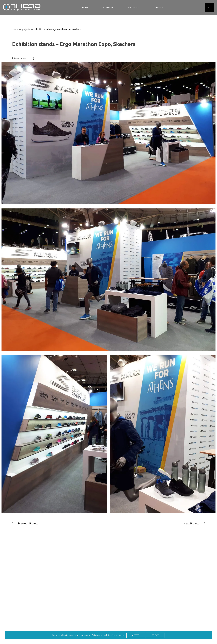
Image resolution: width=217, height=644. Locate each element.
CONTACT (159, 8)
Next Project (191, 523)
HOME (85, 8)
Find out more (118, 635)
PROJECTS (134, 8)
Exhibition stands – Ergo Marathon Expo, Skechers (57, 29)
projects (26, 29)
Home (16, 29)
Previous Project (28, 523)
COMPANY (108, 8)
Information (19, 58)
